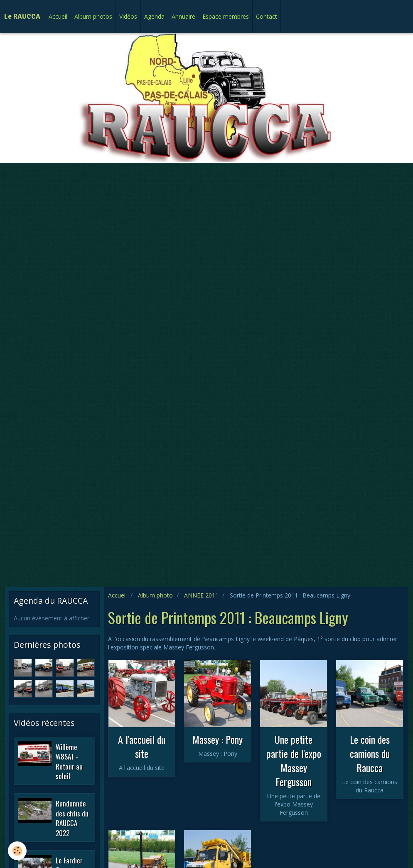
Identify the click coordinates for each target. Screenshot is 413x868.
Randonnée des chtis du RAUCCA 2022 (72, 818)
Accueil (58, 16)
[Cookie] (18, 851)
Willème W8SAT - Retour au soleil (69, 761)
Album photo (155, 595)
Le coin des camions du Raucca (370, 753)
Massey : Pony (218, 739)
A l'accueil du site (142, 746)
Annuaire (183, 16)
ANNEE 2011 (201, 595)
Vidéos (128, 16)
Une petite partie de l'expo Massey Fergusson (294, 760)
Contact (267, 16)
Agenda (154, 16)
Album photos (93, 16)
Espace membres (226, 16)
